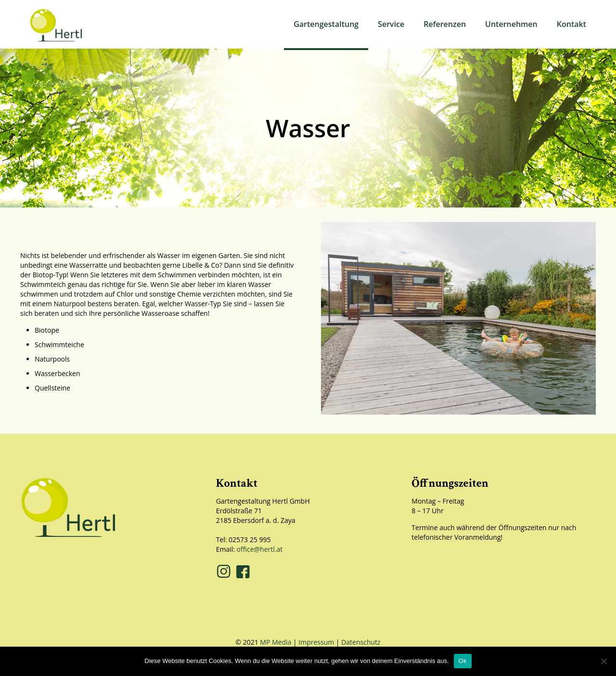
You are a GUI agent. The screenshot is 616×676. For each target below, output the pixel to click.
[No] (604, 661)
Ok (463, 661)
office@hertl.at (260, 549)
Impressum (316, 642)
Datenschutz (361, 642)
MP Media (276, 642)
